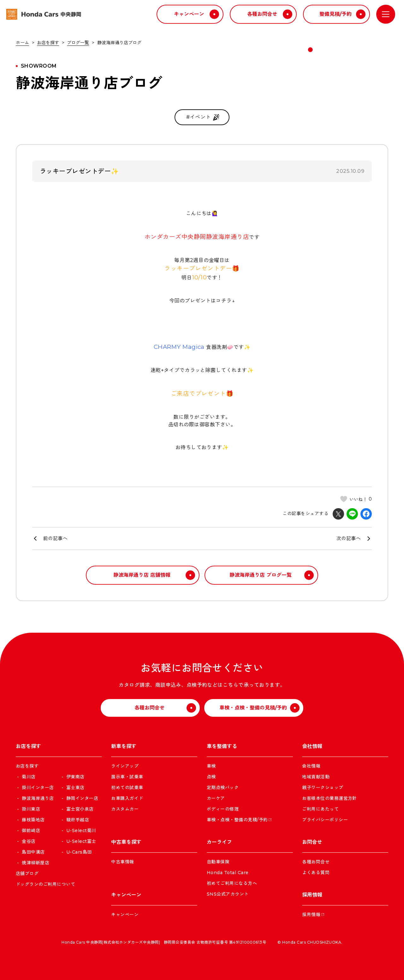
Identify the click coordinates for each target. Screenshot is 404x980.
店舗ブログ (27, 873)
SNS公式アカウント (228, 894)
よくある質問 (316, 873)
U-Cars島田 (78, 852)
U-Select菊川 (80, 831)
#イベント (203, 117)
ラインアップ (125, 766)
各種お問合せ (316, 862)
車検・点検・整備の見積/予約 (237, 820)
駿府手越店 (77, 820)
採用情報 (311, 915)
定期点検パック (223, 788)
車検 (211, 766)
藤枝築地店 (33, 820)
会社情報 (311, 766)
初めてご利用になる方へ (232, 883)
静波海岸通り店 (37, 798)
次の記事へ (349, 538)
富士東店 (74, 788)
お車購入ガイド (127, 798)
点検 (211, 777)
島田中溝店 (33, 852)
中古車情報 (122, 862)
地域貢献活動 (316, 777)
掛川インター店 (37, 788)
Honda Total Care (228, 873)
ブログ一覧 (78, 43)
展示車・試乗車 (127, 777)
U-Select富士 (80, 841)
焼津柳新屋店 (35, 863)
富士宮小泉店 (79, 809)
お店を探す (48, 43)
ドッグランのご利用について (45, 884)
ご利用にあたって (320, 809)
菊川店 (28, 777)
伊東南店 (74, 777)
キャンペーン (125, 915)
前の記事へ (55, 538)
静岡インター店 (81, 798)
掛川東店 (30, 809)
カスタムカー (125, 809)
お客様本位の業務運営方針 (330, 798)
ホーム (22, 43)
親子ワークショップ (323, 788)
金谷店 (28, 841)
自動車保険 (218, 862)
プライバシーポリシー (325, 820)
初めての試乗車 (127, 788)
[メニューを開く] (386, 14)
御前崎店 (30, 831)
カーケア (216, 798)
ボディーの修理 (223, 809)
